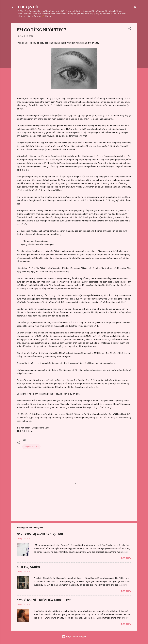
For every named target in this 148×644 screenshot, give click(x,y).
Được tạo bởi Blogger (74, 637)
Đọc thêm (126, 558)
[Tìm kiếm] (135, 8)
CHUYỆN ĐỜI (29, 7)
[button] (130, 29)
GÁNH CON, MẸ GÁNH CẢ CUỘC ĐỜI (40, 534)
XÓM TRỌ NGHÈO (28, 567)
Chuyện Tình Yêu (31, 447)
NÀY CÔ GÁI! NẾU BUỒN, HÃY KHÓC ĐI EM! (44, 600)
